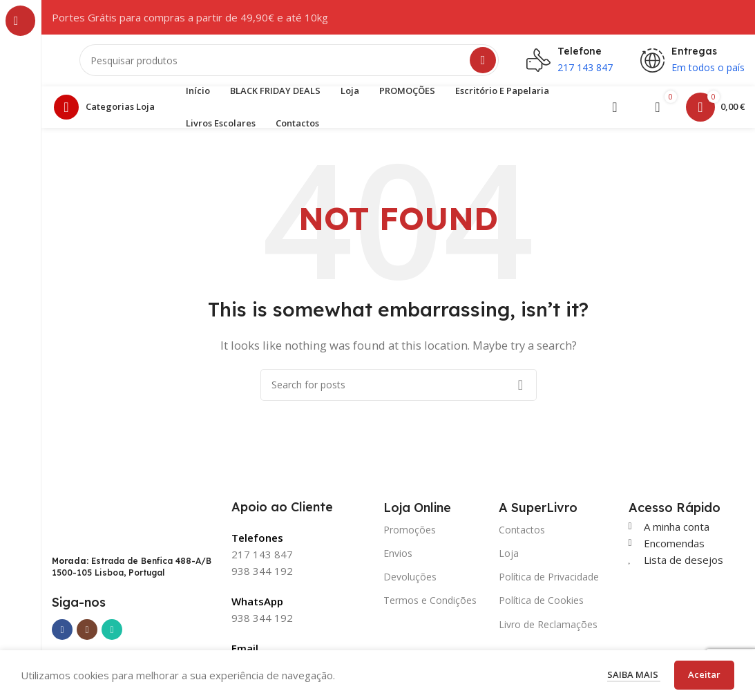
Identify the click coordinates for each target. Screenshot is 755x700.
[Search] (289, 62)
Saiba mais (634, 674)
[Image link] (114, 522)
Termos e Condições (430, 604)
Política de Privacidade (549, 581)
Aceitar (704, 674)
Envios (398, 557)
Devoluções (410, 581)
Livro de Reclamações (548, 628)
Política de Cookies (541, 604)
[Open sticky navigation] (108, 111)
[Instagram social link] (87, 634)
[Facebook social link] (62, 634)
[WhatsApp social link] (112, 634)
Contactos (522, 533)
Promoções (410, 533)
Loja (509, 557)
